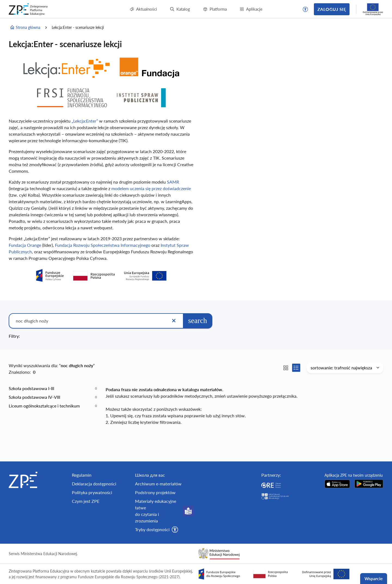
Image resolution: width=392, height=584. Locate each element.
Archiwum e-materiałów (158, 484)
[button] (305, 9)
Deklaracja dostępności (94, 484)
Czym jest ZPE (86, 501)
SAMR (173, 182)
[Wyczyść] (174, 321)
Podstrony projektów (155, 492)
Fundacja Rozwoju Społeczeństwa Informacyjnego (103, 245)
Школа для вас (150, 475)
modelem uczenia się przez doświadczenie (151, 188)
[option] (53, 388)
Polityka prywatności (92, 492)
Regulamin (82, 475)
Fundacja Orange (25, 245)
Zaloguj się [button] (332, 9)
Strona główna (25, 28)
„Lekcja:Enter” (85, 121)
